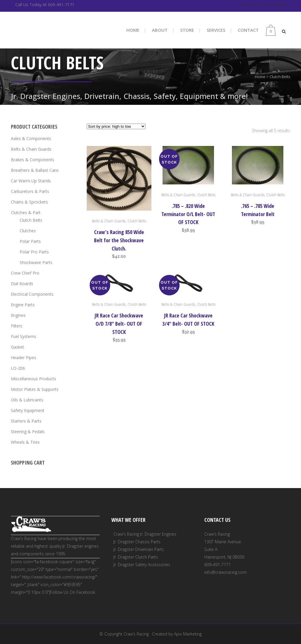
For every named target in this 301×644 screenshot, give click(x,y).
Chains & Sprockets (29, 202)
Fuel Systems (24, 336)
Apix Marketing (188, 634)
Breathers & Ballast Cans (35, 170)
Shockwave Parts (36, 262)
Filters (17, 326)
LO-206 (18, 368)
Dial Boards (22, 284)
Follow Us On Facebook (263, 5)
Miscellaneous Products (34, 379)
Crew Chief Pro (25, 273)
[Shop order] (116, 126)
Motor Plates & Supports (35, 389)
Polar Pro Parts (34, 252)
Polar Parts (30, 241)
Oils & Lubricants (27, 400)
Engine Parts (23, 305)
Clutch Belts (31, 220)
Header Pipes (24, 358)
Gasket (17, 347)
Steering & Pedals (28, 432)
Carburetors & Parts (30, 191)
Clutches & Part (26, 212)
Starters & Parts (26, 421)
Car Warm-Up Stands (31, 181)
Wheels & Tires (25, 442)
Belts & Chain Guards (31, 149)
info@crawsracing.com (225, 572)
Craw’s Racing (136, 634)
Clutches (28, 231)
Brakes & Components (33, 160)
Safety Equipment (28, 410)
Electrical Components (32, 294)
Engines (18, 315)
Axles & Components (31, 138)
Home (260, 77)
